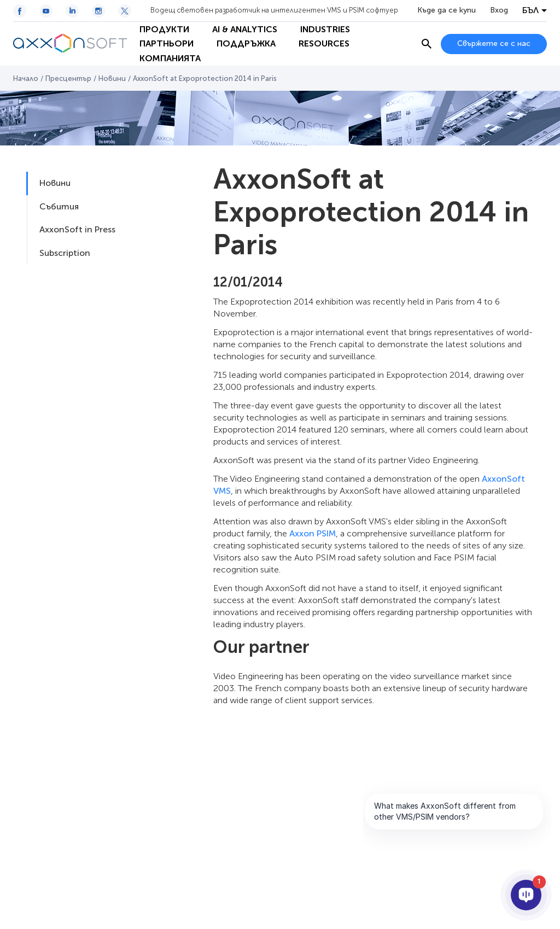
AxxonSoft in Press (77, 229)
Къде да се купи (447, 10)
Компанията (170, 58)
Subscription (65, 253)
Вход (499, 10)
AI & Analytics (245, 29)
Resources (324, 43)
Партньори (167, 43)
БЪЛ (530, 10)
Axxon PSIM (313, 533)
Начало (26, 78)
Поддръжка (246, 43)
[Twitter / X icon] (125, 11)
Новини (112, 78)
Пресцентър (68, 78)
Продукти (164, 29)
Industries (325, 29)
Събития (59, 206)
